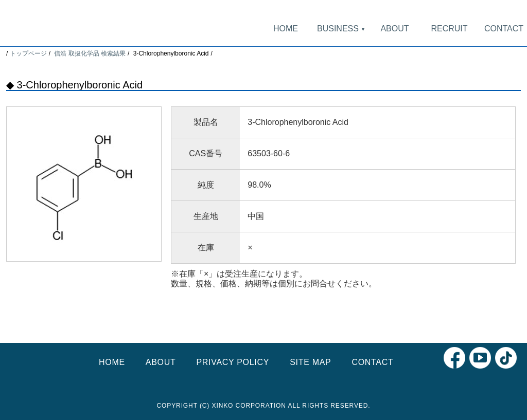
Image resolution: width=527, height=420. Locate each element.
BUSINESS (340, 29)
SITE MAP (310, 362)
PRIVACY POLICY (233, 362)
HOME (286, 29)
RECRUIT (449, 29)
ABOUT (394, 29)
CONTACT (504, 29)
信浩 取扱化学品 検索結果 (90, 53)
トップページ (28, 53)
